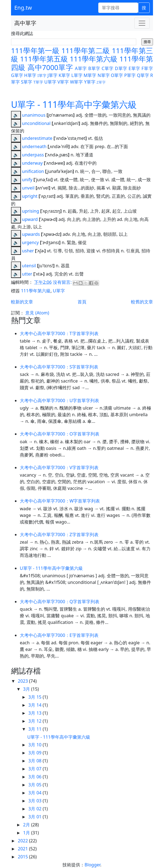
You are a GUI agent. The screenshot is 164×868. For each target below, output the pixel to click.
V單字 (63, 82)
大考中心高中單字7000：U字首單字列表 (59, 400)
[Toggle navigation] (142, 23)
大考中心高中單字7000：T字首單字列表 (59, 333)
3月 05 (35, 785)
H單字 (30, 75)
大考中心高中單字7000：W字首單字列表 (60, 501)
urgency (30, 242)
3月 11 (35, 729)
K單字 (64, 75)
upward (30, 219)
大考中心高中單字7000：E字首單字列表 (59, 635)
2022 (24, 841)
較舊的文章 (142, 302)
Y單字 (90, 82)
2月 (27, 825)
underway (32, 163)
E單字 (134, 68)
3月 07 (35, 769)
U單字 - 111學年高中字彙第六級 (74, 104)
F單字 (147, 68)
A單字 (81, 68)
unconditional (36, 123)
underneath (34, 146)
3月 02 (35, 809)
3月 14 (35, 705)
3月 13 (35, 713)
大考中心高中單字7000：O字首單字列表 (60, 434)
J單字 (53, 75)
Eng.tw (23, 8)
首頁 (82, 302)
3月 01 (35, 817)
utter (27, 274)
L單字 (77, 75)
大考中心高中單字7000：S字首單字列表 (59, 367)
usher (28, 251)
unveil (28, 188)
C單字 (108, 68)
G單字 (17, 75)
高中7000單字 (50, 67)
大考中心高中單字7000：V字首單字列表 (59, 468)
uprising (31, 211)
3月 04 (35, 793)
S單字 (27, 82)
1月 (27, 833)
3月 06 (35, 777)
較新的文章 (22, 302)
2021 (24, 849)
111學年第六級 (94, 59)
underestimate (37, 138)
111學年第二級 (86, 51)
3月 (27, 689)
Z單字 (101, 82)
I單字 (42, 75)
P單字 (130, 75)
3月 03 (35, 801)
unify (27, 180)
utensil (29, 266)
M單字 (90, 75)
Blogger (92, 865)
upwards (31, 234)
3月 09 (35, 753)
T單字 (38, 82)
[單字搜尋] (118, 8)
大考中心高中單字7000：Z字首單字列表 (59, 535)
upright (30, 196)
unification (33, 171)
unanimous (34, 115)
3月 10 (35, 745)
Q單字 (143, 75)
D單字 (121, 68)
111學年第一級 (35, 51)
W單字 (77, 82)
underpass (33, 155)
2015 (24, 857)
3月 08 (35, 761)
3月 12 (35, 721)
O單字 (117, 75)
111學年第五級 (44, 59)
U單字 (50, 82)
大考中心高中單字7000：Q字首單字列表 (60, 602)
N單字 (103, 75)
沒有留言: (63, 282)
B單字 (94, 68)
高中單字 (25, 23)
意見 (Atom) (37, 313)
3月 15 (35, 697)
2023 (24, 681)
